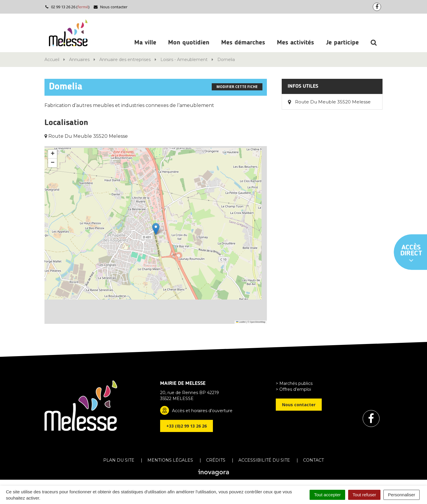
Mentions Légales (170, 460)
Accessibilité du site (264, 460)
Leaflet (241, 322)
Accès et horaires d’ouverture (202, 411)
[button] (156, 229)
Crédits (216, 460)
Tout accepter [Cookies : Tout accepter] (327, 495)
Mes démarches (243, 43)
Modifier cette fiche (237, 87)
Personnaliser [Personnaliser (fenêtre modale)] (401, 495)
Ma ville (145, 43)
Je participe (342, 43)
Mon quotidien (189, 43)
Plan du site (119, 460)
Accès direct (411, 254)
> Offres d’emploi (293, 389)
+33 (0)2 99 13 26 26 (187, 426)
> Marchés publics (294, 383)
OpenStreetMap (258, 322)
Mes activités (295, 43)
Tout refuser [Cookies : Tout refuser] (364, 495)
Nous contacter (110, 7)
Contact (313, 460)
